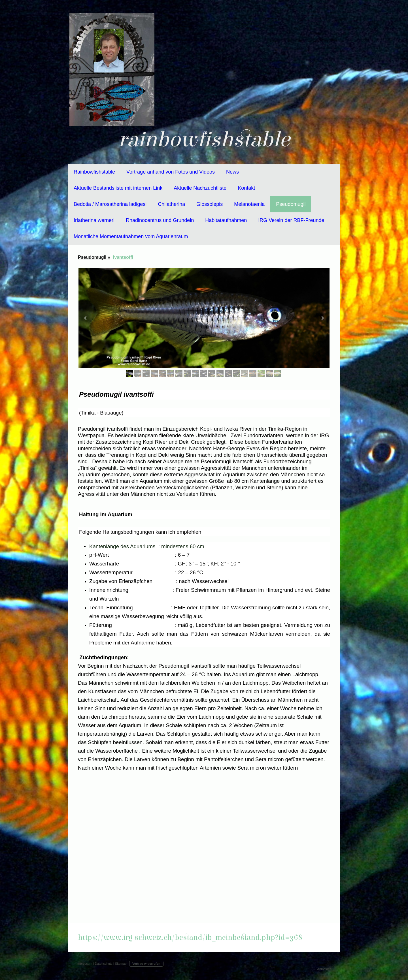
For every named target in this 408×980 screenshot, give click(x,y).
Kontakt (246, 188)
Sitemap (121, 964)
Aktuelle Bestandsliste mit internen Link (118, 188)
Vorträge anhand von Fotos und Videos (171, 172)
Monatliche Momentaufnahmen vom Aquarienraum (131, 236)
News (232, 172)
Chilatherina (171, 204)
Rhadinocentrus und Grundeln (160, 220)
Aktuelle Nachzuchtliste (200, 188)
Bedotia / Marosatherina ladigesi (110, 204)
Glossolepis (210, 204)
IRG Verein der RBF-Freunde (291, 220)
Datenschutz (103, 964)
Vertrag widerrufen (146, 964)
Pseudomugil (291, 204)
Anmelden (324, 969)
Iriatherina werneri (94, 220)
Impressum (84, 964)
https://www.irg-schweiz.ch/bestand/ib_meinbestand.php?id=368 (190, 937)
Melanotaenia (249, 204)
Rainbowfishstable (94, 172)
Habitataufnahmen (226, 220)
